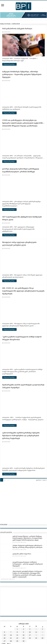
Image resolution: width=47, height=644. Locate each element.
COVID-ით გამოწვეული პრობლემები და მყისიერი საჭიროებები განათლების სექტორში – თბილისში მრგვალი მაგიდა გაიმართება (23, 123)
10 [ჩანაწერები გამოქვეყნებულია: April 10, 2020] (30, 632)
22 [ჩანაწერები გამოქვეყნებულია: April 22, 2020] (17, 638)
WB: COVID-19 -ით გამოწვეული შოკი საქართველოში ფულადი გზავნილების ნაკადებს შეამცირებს (23, 291)
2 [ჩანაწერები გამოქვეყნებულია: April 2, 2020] (23, 629)
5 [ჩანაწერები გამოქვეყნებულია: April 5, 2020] (42, 629)
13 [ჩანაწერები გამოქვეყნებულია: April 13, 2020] (5, 635)
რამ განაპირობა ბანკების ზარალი (17, 29)
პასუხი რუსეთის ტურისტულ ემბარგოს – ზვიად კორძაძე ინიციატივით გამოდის (28, 546)
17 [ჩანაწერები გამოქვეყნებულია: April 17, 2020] (30, 635)
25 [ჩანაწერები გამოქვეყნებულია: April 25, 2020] (36, 638)
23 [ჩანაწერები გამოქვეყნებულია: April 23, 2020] (23, 638)
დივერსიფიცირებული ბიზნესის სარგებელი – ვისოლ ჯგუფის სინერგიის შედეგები (28, 564)
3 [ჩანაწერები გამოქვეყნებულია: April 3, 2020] (30, 629)
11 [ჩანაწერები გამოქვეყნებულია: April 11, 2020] (36, 632)
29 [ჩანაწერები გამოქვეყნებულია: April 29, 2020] (17, 641)
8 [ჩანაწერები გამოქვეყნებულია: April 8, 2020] (17, 632)
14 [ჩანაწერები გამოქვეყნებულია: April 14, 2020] (11, 635)
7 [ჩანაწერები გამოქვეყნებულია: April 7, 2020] (11, 632)
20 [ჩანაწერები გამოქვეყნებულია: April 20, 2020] (5, 638)
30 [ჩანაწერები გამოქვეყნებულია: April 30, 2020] (23, 641)
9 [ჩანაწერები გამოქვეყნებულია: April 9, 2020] (23, 632)
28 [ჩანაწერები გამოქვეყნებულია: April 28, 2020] (11, 641)
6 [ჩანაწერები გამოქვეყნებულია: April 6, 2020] (5, 632)
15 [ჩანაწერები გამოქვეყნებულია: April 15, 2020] (17, 635)
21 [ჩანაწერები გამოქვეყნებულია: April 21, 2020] (11, 638)
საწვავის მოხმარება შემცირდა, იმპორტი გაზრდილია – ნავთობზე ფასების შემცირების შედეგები (22, 74)
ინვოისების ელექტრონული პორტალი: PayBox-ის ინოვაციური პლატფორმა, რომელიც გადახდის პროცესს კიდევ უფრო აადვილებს (28, 574)
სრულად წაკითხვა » (9, 64)
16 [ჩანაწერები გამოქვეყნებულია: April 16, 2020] (23, 635)
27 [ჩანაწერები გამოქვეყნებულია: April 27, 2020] (5, 641)
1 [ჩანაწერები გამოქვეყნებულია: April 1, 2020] (17, 629)
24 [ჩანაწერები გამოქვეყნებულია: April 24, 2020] (30, 638)
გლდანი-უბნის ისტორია (22, 554)
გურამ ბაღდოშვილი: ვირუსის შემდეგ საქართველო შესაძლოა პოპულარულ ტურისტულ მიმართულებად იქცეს (27, 538)
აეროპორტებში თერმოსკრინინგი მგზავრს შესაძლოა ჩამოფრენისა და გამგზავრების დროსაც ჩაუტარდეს (21, 436)
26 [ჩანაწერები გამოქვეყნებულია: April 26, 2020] (42, 638)
